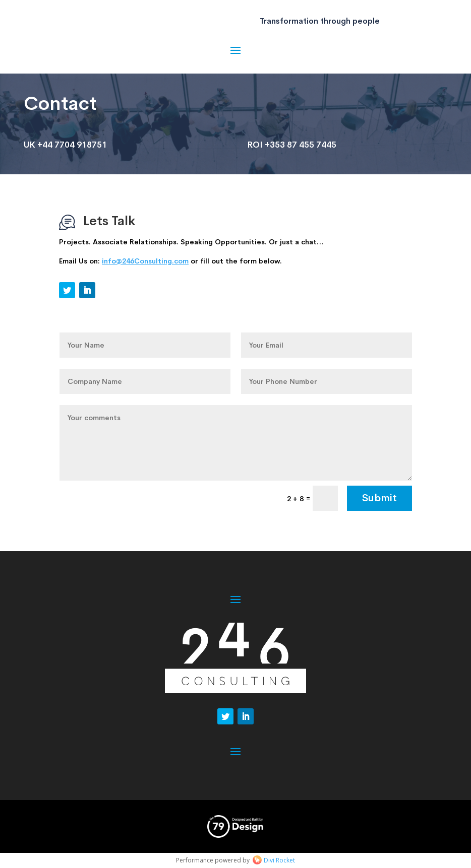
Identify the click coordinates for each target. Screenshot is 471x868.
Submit (379, 498)
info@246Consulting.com (145, 261)
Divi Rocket (279, 860)
